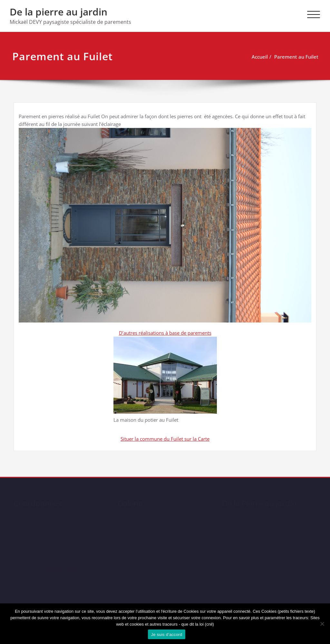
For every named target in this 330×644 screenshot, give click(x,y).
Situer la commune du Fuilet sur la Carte (165, 439)
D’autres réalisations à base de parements (165, 333)
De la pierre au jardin (58, 12)
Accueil (257, 57)
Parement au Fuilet (294, 57)
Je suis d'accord (167, 634)
